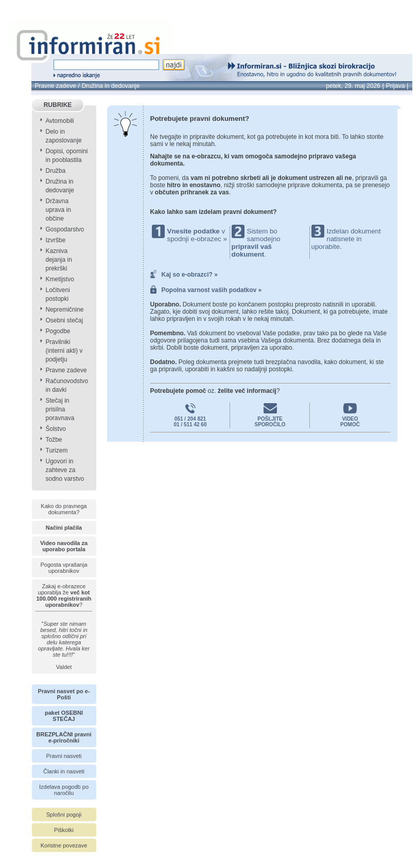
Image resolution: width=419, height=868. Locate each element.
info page (20, 6)
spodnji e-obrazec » (197, 239)
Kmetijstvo (60, 279)
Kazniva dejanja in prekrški (59, 260)
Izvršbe (56, 240)
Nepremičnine (65, 310)
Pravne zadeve (56, 86)
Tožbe (54, 440)
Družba (56, 171)
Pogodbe (58, 331)
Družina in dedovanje (111, 86)
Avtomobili (60, 121)
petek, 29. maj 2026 (353, 86)
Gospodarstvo (65, 229)
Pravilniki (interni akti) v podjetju (64, 351)
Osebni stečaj (65, 320)
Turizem (57, 450)
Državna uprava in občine (58, 210)
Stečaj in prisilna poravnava (60, 409)
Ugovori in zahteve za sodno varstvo (65, 470)
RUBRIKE (58, 105)
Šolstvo (56, 429)
